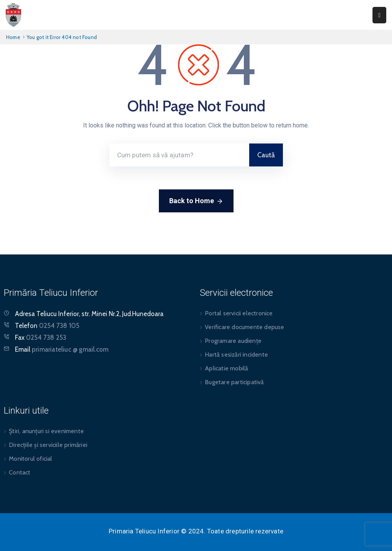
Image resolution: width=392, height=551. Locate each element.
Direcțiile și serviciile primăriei (48, 445)
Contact (20, 472)
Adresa (25, 314)
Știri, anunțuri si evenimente (46, 431)
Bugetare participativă (234, 382)
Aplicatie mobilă (226, 368)
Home (13, 37)
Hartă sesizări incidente (236, 355)
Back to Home (196, 201)
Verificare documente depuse (244, 327)
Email (62, 349)
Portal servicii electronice (239, 313)
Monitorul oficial (30, 459)
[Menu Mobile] (379, 15)
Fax (41, 337)
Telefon (47, 326)
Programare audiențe (233, 341)
